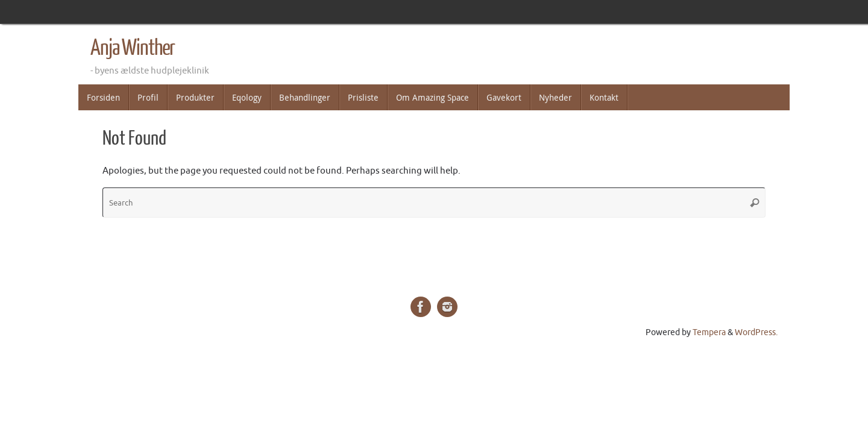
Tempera (709, 332)
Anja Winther (133, 48)
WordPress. (756, 332)
